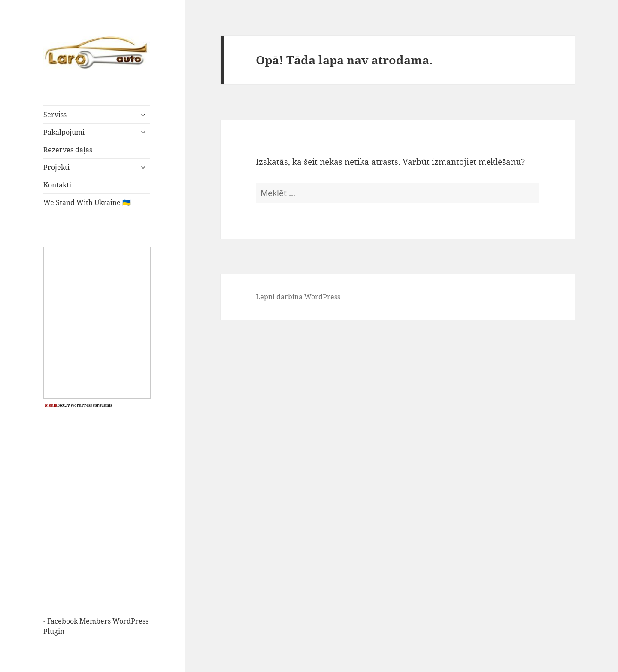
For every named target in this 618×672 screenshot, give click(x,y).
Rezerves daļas (68, 150)
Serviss (55, 115)
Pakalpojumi (64, 132)
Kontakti (57, 185)
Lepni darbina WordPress (298, 297)
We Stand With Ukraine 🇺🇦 (87, 202)
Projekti (56, 167)
